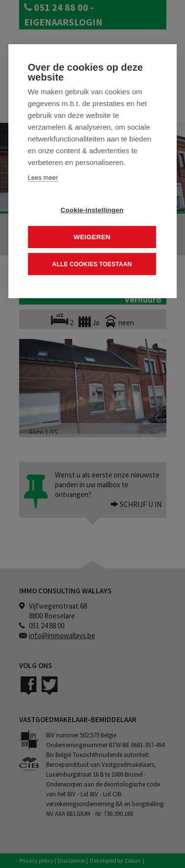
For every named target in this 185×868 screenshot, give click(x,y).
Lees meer (43, 178)
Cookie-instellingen (92, 210)
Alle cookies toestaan (92, 264)
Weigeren (92, 237)
